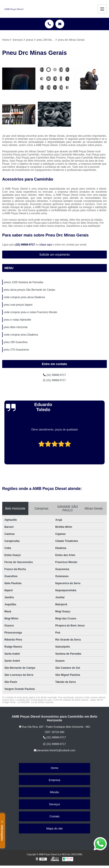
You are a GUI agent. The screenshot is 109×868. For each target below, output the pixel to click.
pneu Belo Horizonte (16, 327)
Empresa (54, 780)
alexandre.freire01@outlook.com (55, 750)
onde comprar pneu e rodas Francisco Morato (30, 312)
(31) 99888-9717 (25, 245)
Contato (54, 816)
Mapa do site (54, 828)
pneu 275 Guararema (16, 350)
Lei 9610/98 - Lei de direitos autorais (36, 702)
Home (55, 768)
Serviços (54, 804)
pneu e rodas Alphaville (17, 320)
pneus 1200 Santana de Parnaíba (23, 282)
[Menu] (102, 9)
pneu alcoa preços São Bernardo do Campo (29, 290)
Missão (54, 792)
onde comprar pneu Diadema (21, 335)
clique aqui (46, 245)
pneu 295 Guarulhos (16, 342)
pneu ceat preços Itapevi (18, 305)
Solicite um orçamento (55, 255)
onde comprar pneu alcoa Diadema (24, 297)
